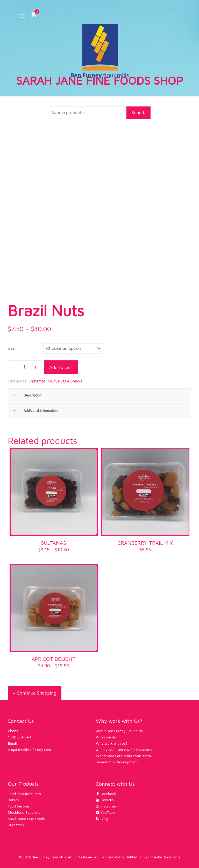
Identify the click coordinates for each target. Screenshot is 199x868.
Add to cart (61, 367)
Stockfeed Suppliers (24, 812)
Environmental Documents (160, 857)
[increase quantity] (36, 367)
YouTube (105, 812)
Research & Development (117, 762)
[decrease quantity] (14, 367)
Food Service (18, 806)
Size (11, 348)
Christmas (37, 381)
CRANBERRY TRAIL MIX (145, 543)
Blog (102, 819)
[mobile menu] (22, 16)
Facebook (106, 794)
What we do (106, 737)
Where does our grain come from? (124, 756)
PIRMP (132, 857)
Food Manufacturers (24, 794)
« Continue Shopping (35, 693)
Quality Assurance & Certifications (124, 749)
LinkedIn (105, 800)
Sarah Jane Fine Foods (26, 819)
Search (138, 113)
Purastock (16, 825)
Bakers (13, 800)
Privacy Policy (113, 857)
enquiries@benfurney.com (29, 749)
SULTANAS (54, 543)
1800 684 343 (19, 737)
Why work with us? (112, 743)
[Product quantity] (25, 367)
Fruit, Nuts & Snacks (65, 381)
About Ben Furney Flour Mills (119, 731)
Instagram (106, 806)
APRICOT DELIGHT (54, 659)
